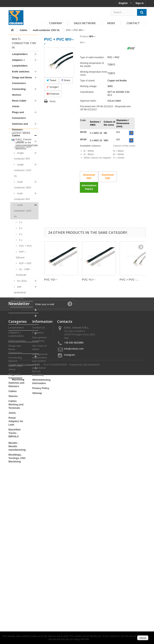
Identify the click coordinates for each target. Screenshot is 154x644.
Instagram (70, 513)
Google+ (53, 87)
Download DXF (108, 176)
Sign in (140, 3)
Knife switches (21, 72)
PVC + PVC (25, 246)
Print (53, 101)
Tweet (51, 80)
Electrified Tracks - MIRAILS (22, 348)
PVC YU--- (89, 280)
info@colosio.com (74, 507)
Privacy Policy (41, 547)
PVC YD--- (51, 280)
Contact (133, 23)
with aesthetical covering (20, 292)
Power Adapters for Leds (21, 336)
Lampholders (20, 54)
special (21, 304)
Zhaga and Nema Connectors (22, 80)
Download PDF (89, 176)
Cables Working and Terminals (21, 319)
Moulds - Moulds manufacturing (22, 359)
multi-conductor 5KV (22, 196)
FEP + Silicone (21, 255)
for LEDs (22, 281)
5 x (20, 240)
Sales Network (85, 23)
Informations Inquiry (89, 187)
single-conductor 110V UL (23, 170)
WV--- (92, 36)
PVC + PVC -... (129, 280)
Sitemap (37, 552)
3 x (20, 228)
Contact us (39, 486)
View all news (23, 438)
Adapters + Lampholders (20, 63)
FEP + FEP (25, 263)
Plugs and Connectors (19, 115)
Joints (16, 327)
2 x (20, 222)
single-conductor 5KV (22, 156)
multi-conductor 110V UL (46, 30)
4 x (20, 234)
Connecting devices (19, 92)
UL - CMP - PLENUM (24, 272)
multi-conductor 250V (23, 185)
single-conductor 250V (23, 144)
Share (66, 80)
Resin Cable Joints (19, 103)
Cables (24, 30)
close (143, 638)
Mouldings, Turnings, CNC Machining (21, 374)
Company (56, 23)
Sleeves (17, 310)
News (111, 23)
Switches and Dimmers (20, 127)
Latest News (21, 392)
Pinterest (53, 94)
